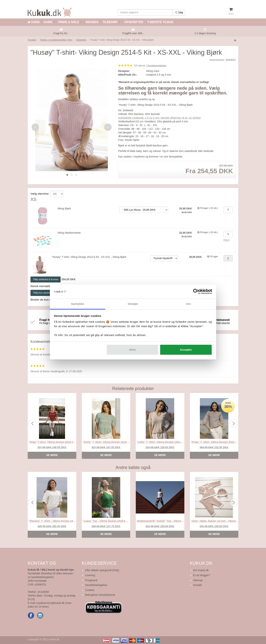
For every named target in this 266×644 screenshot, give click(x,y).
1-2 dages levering (205, 33)
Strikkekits (81, 40)
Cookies (90, 590)
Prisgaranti (91, 580)
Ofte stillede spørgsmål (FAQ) (102, 570)
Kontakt (198, 585)
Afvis (132, 350)
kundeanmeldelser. (157, 66)
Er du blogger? (202, 575)
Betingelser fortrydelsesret (100, 595)
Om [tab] (188, 304)
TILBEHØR (110, 22)
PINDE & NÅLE (69, 22)
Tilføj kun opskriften (43, 293)
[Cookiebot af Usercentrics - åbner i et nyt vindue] (196, 292)
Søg (179, 12)
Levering (90, 575)
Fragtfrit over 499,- (133, 33)
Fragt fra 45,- (61, 33)
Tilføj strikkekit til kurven (46, 279)
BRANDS (92, 22)
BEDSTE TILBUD (160, 22)
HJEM (34, 22)
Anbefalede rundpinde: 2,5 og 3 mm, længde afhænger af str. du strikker (160, 118)
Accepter (186, 350)
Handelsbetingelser (96, 585)
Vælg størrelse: (40, 194)
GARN (48, 22)
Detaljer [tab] (133, 304)
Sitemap (198, 580)
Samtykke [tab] (78, 304)
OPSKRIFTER (134, 22)
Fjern (226, 240)
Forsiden (32, 40)
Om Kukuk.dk (201, 570)
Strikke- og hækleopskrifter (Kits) (56, 40)
